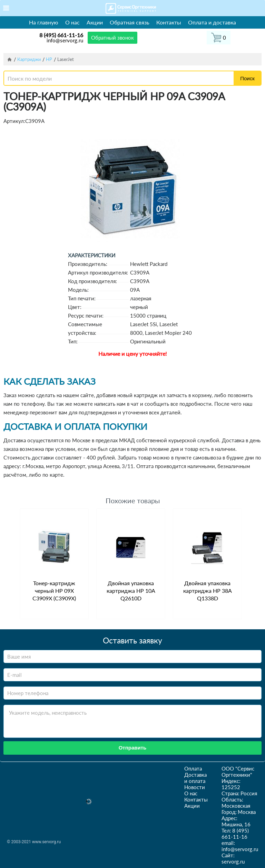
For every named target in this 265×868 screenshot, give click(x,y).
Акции (95, 22)
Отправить (133, 748)
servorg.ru (233, 861)
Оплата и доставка (212, 22)
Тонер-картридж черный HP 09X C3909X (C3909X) (54, 591)
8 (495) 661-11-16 (61, 35)
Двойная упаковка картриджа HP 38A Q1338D (208, 591)
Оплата (193, 768)
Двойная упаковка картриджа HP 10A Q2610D (131, 591)
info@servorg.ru (65, 40)
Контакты (169, 22)
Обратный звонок (112, 38)
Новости (195, 787)
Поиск (247, 78)
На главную (44, 22)
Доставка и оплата (195, 778)
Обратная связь (130, 22)
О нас (72, 22)
